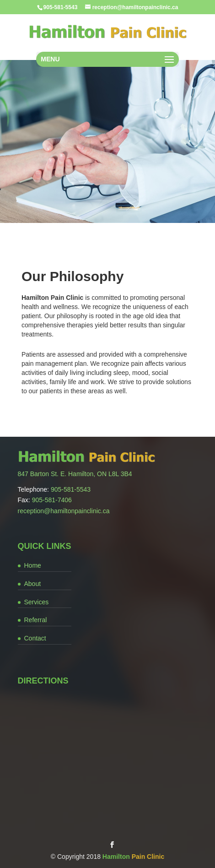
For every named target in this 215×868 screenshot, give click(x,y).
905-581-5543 (71, 489)
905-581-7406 (52, 500)
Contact (35, 638)
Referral (36, 620)
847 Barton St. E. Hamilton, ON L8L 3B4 (75, 474)
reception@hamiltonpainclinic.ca (64, 511)
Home (33, 565)
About (33, 584)
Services (37, 602)
